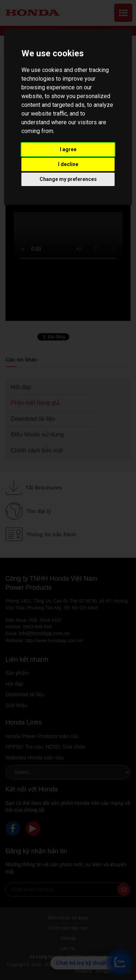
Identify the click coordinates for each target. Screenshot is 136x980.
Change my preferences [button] (68, 179)
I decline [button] (68, 164)
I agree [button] (68, 149)
